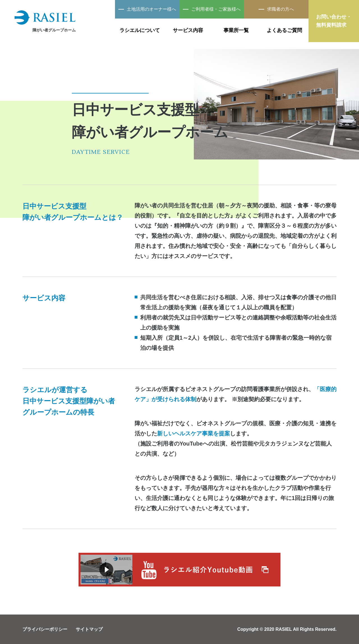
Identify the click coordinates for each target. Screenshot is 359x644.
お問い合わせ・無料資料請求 (334, 21)
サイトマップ (89, 629)
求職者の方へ (276, 9)
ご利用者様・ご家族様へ (212, 9)
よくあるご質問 (284, 30)
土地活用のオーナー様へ (147, 9)
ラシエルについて (140, 30)
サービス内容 (188, 30)
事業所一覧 (236, 30)
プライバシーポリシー (45, 629)
